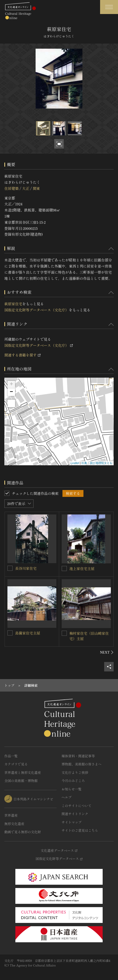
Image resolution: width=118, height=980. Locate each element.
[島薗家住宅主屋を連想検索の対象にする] (10, 633)
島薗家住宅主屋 (28, 633)
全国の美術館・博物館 (21, 781)
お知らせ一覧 (72, 789)
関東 (36, 188)
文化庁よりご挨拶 (75, 772)
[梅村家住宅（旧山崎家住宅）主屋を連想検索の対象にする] (64, 633)
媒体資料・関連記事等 (78, 756)
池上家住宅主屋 (82, 568)
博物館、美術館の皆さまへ (82, 764)
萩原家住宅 (13, 304)
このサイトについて (77, 806)
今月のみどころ (73, 781)
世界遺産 (11, 815)
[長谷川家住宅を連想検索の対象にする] (10, 568)
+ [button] (11, 385)
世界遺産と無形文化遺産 (23, 772)
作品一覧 (11, 756)
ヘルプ (67, 797)
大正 (26, 188)
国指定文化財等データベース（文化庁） (37, 310)
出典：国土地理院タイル (97, 463)
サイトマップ (72, 822)
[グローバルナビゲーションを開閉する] (109, 7)
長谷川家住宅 (26, 568)
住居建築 (12, 188)
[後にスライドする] (107, 652)
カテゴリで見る (16, 764)
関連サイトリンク (75, 814)
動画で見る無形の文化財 (23, 832)
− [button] (11, 392)
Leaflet (75, 463)
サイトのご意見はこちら (80, 830)
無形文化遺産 (14, 824)
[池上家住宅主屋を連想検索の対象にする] (64, 568)
